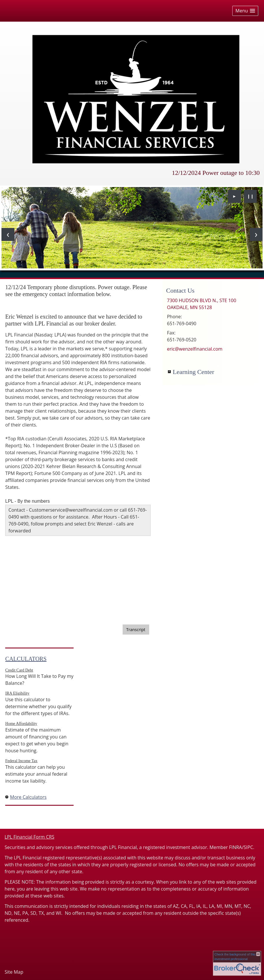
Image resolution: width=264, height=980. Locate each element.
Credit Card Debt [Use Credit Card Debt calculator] (19, 670)
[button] (245, 11)
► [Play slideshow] (235, 196)
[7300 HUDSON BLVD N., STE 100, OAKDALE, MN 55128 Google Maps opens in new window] (202, 304)
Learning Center (194, 372)
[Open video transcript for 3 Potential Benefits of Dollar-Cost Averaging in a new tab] (136, 630)
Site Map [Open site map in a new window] (14, 972)
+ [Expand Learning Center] (169, 372)
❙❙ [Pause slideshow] (250, 196)
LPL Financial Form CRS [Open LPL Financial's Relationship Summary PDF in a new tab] (29, 837)
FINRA (236, 847)
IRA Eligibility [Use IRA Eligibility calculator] (17, 693)
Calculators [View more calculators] (26, 659)
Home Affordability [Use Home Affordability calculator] (21, 724)
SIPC (248, 847)
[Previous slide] (8, 234)
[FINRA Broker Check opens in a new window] (237, 963)
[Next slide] (256, 234)
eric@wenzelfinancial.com (195, 349)
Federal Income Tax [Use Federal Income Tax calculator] (21, 761)
